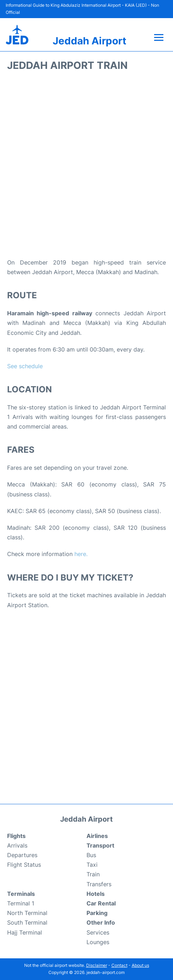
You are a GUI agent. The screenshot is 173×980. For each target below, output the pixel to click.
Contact (119, 965)
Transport (100, 845)
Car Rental (101, 903)
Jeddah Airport (90, 41)
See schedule (25, 366)
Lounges (98, 942)
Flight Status (24, 865)
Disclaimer (97, 965)
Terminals (21, 894)
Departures (22, 855)
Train (93, 874)
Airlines (97, 836)
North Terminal (27, 913)
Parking (97, 913)
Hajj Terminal (25, 932)
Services (98, 932)
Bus (91, 855)
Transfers (99, 884)
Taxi (92, 865)
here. (81, 554)
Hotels (96, 894)
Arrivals (17, 845)
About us (140, 965)
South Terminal (27, 922)
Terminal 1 (21, 903)
